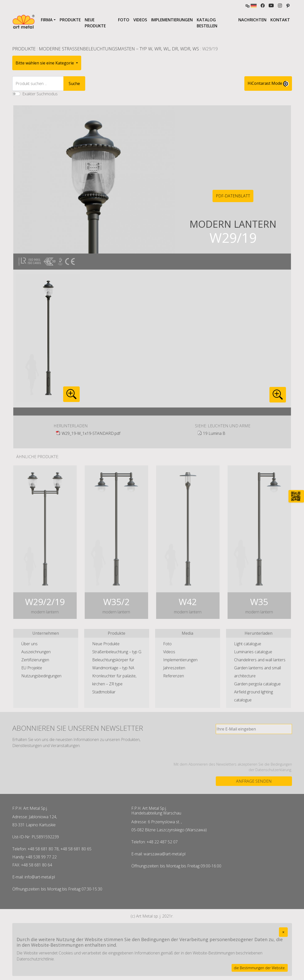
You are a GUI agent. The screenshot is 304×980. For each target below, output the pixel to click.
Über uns (29, 644)
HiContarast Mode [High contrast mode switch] (268, 84)
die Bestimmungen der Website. (260, 968)
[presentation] (254, 748)
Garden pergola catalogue (257, 684)
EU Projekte (32, 668)
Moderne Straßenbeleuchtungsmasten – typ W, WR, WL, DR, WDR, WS (119, 49)
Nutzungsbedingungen (41, 676)
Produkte (70, 20)
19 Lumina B (214, 433)
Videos (140, 20)
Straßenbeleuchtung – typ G (117, 652)
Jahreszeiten (174, 668)
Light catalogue (248, 644)
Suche (74, 84)
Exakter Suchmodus (40, 94)
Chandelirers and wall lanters (260, 660)
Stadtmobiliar (104, 692)
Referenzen (174, 676)
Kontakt (280, 20)
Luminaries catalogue (253, 652)
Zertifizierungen (35, 660)
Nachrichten (252, 20)
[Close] (283, 932)
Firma (47, 20)
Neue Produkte (95, 23)
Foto (124, 20)
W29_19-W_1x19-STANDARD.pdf (91, 433)
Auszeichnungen (36, 652)
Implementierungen (172, 20)
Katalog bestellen (207, 23)
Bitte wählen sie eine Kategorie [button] (45, 63)
